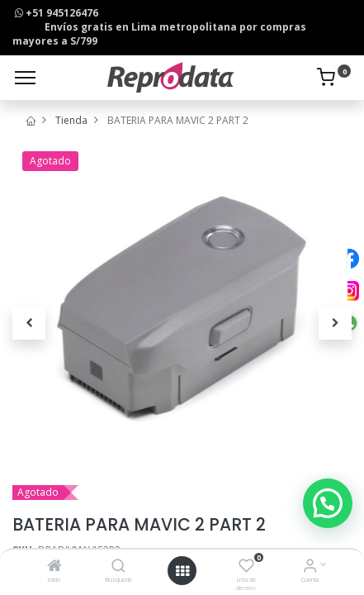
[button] (29, 323)
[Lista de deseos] (246, 567)
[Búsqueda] (118, 567)
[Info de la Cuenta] (310, 567)
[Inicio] (54, 567)
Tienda (71, 120)
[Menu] (25, 78)
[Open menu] (182, 571)
